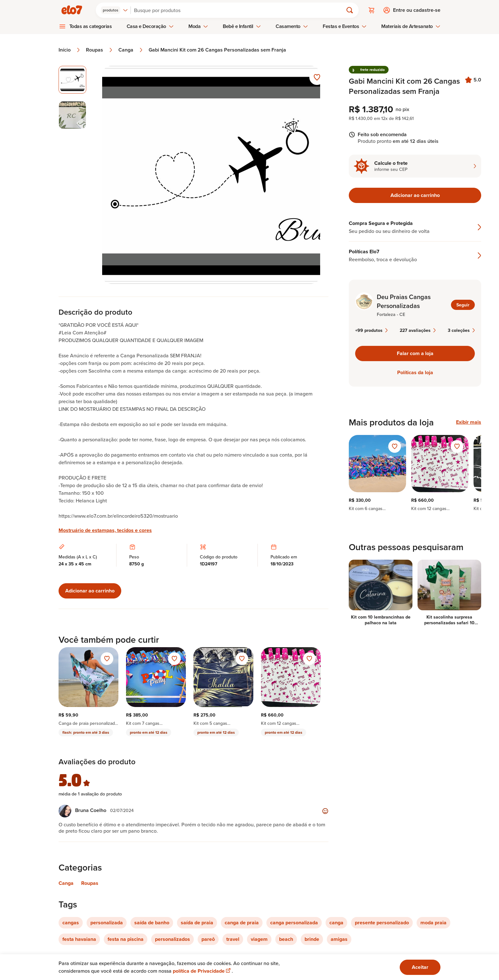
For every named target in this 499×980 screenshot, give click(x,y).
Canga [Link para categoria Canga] (66, 883)
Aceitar (420, 967)
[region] (415, 473)
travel (233, 939)
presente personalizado (382, 923)
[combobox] (114, 10)
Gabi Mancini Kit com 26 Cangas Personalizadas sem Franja (217, 50)
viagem (259, 939)
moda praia (433, 923)
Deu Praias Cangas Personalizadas (404, 301)
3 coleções (461, 330)
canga (336, 923)
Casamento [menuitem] (292, 26)
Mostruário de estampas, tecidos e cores (105, 530)
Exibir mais (469, 422)
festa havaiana (79, 939)
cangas (71, 923)
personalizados (172, 939)
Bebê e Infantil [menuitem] (242, 26)
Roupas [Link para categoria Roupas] (90, 883)
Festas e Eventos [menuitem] (345, 26)
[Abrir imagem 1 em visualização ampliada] (211, 175)
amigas (339, 939)
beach (286, 939)
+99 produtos (371, 330)
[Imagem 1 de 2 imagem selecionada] (72, 80)
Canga (131, 50)
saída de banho (152, 923)
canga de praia (242, 923)
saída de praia (197, 923)
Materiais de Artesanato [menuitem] (411, 26)
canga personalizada (294, 923)
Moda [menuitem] (198, 26)
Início (70, 50)
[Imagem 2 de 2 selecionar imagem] (72, 115)
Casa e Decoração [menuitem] (150, 26)
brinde (312, 939)
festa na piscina (126, 939)
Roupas (100, 50)
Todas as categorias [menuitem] (91, 26)
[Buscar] (240, 10)
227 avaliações (418, 330)
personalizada (107, 923)
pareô (208, 939)
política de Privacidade (202, 971)
